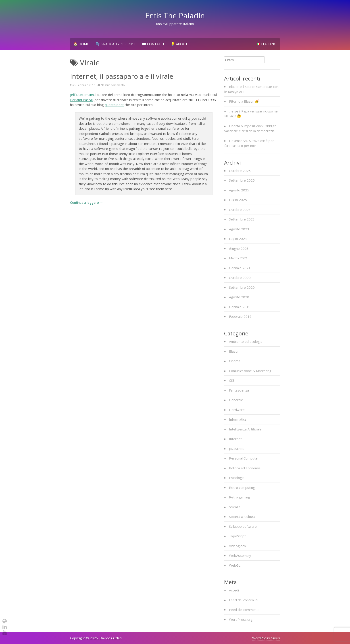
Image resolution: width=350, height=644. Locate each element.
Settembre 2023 (242, 219)
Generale (236, 400)
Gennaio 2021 (240, 268)
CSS (232, 380)
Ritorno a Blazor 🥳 (244, 101)
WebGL (235, 565)
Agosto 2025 (239, 190)
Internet (235, 439)
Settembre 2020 (242, 287)
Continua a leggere (87, 202)
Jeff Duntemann (82, 95)
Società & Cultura (242, 517)
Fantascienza (239, 390)
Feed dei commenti (244, 610)
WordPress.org (241, 619)
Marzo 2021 (238, 258)
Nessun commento (113, 85)
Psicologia (237, 478)
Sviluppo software (243, 526)
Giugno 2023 (239, 248)
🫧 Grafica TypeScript (115, 44)
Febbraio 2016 (240, 316)
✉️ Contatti (153, 44)
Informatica (238, 419)
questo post (114, 105)
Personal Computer (244, 458)
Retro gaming (240, 497)
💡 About (179, 44)
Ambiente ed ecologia (246, 341)
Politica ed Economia (245, 468)
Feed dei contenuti (243, 600)
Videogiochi (238, 546)
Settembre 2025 (242, 180)
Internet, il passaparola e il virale (122, 76)
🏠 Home (81, 44)
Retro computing (242, 487)
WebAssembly (240, 555)
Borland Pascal (81, 100)
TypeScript (237, 536)
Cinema (235, 361)
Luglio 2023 (238, 239)
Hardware (237, 410)
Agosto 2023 (239, 229)
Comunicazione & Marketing (250, 371)
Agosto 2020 (239, 297)
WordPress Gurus (266, 638)
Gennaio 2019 (240, 307)
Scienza (235, 507)
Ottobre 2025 (240, 171)
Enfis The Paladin (175, 16)
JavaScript (236, 449)
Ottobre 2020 (240, 278)
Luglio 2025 (238, 200)
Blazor (234, 351)
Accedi (234, 590)
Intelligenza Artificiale (245, 429)
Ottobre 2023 (240, 210)
